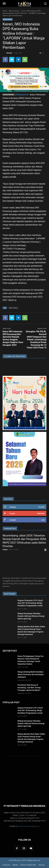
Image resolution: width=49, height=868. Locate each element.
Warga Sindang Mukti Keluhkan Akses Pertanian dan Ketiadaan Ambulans (31, 674)
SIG (24, 860)
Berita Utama (8, 19)
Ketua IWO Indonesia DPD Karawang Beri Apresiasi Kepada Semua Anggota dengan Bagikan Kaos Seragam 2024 (13, 338)
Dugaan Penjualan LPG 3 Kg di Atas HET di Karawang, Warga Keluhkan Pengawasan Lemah (30, 603)
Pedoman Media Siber (28, 865)
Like (43, 520)
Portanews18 (22, 95)
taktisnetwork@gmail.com (29, 826)
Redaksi (15, 865)
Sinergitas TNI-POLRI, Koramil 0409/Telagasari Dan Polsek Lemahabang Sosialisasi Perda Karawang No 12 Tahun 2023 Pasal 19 (36, 340)
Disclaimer (7, 865)
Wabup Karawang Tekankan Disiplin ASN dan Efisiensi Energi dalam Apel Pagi (31, 616)
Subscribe (41, 513)
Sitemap (41, 865)
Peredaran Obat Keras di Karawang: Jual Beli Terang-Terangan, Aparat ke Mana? (29, 688)
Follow (41, 507)
